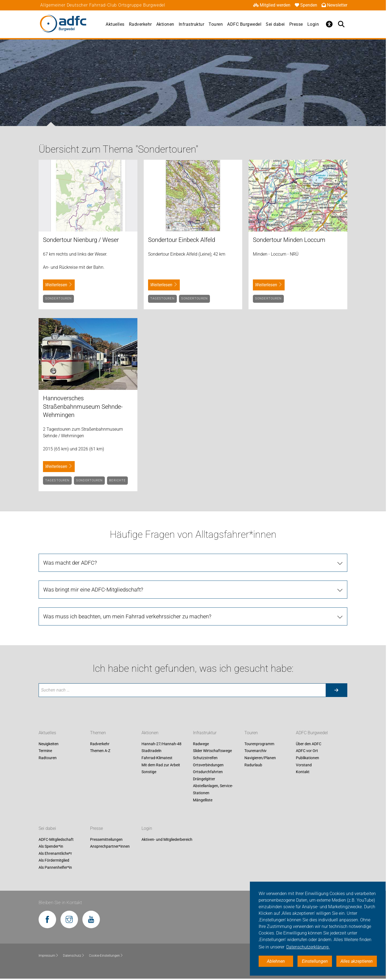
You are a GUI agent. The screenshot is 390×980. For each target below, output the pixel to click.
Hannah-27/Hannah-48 (161, 744)
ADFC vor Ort (307, 751)
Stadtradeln (151, 751)
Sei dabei (275, 24)
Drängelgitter (204, 779)
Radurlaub (253, 765)
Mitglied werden (272, 5)
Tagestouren (162, 298)
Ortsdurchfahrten (208, 772)
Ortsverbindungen (208, 765)
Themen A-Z (100, 751)
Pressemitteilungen (106, 839)
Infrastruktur (192, 24)
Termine (45, 751)
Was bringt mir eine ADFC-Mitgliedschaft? (93, 590)
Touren (216, 24)
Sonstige (149, 772)
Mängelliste (203, 800)
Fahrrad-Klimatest (157, 758)
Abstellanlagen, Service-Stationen (213, 790)
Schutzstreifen (205, 758)
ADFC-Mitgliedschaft (56, 839)
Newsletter (334, 5)
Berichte (117, 480)
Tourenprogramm (259, 744)
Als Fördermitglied (54, 861)
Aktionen (165, 24)
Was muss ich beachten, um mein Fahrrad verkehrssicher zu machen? (127, 616)
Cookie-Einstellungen (106, 956)
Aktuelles (115, 24)
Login (313, 24)
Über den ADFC (309, 744)
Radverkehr (140, 24)
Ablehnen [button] (276, 961)
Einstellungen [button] (315, 961)
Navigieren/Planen (260, 758)
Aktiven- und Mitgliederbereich (167, 839)
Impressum (49, 956)
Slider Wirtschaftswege (212, 751)
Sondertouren (58, 298)
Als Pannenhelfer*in (55, 867)
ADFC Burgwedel (244, 24)
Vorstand (304, 765)
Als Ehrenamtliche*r (55, 853)
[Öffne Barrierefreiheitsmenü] (329, 24)
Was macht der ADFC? (70, 563)
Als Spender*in (51, 847)
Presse (296, 24)
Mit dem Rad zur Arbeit (161, 765)
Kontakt (303, 772)
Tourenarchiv (255, 751)
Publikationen (307, 758)
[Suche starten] (336, 690)
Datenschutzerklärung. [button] (308, 947)
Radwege (201, 744)
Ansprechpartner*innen (110, 847)
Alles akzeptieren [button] (357, 961)
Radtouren (48, 758)
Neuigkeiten (49, 744)
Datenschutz (74, 956)
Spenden (306, 5)
